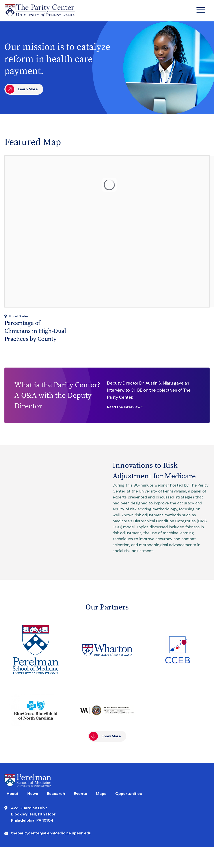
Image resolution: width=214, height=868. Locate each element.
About (13, 794)
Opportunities (129, 794)
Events (80, 794)
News (33, 794)
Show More (111, 736)
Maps (101, 794)
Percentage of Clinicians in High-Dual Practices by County (35, 331)
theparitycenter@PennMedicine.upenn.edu (51, 833)
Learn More (28, 89)
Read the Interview (124, 407)
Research (56, 794)
